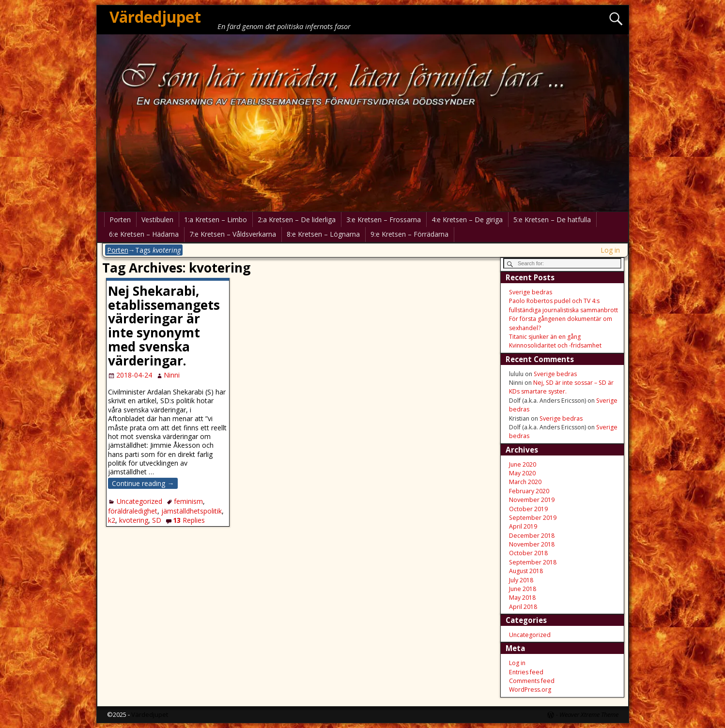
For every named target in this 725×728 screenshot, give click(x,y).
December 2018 (532, 536)
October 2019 (528, 509)
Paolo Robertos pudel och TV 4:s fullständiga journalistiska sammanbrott (563, 305)
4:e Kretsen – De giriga (467, 220)
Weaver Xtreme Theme (589, 714)
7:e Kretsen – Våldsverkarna (233, 234)
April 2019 (523, 526)
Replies (189, 520)
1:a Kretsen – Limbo (216, 220)
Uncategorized (139, 501)
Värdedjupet (155, 17)
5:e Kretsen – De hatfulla (552, 220)
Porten (120, 220)
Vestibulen (157, 220)
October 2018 (528, 553)
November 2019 (532, 500)
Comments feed (532, 681)
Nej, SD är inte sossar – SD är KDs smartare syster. (561, 387)
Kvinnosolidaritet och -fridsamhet (555, 345)
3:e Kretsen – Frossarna (384, 220)
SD (157, 520)
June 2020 (523, 464)
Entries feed (526, 672)
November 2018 (532, 544)
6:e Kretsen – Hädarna (144, 234)
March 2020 (525, 482)
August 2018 (526, 571)
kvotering (134, 520)
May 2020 (522, 473)
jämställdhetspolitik (192, 511)
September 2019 (533, 518)
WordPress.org (530, 690)
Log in (610, 250)
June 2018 (523, 589)
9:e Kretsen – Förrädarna (409, 234)
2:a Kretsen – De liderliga (297, 220)
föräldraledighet (133, 511)
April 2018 (523, 607)
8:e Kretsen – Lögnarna (323, 234)
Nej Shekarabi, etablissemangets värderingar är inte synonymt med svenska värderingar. (164, 326)
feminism (188, 501)
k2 (112, 520)
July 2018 (521, 580)
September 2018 (533, 562)
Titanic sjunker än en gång (545, 337)
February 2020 (529, 491)
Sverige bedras (531, 292)
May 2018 (522, 598)
